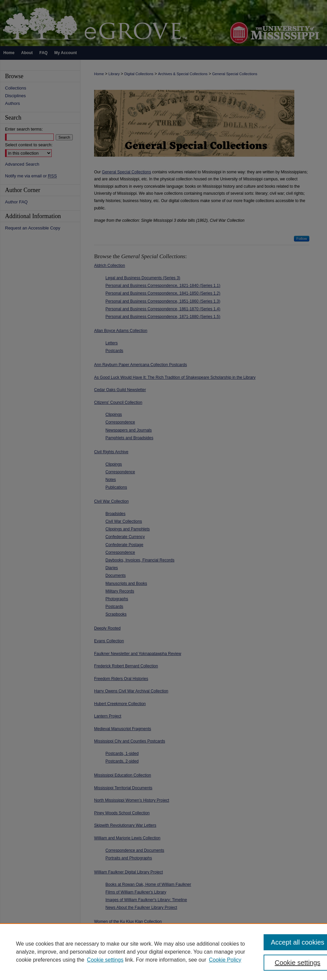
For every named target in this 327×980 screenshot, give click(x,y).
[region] (163, 952)
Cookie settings (105, 960)
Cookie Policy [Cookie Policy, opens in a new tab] (225, 960)
